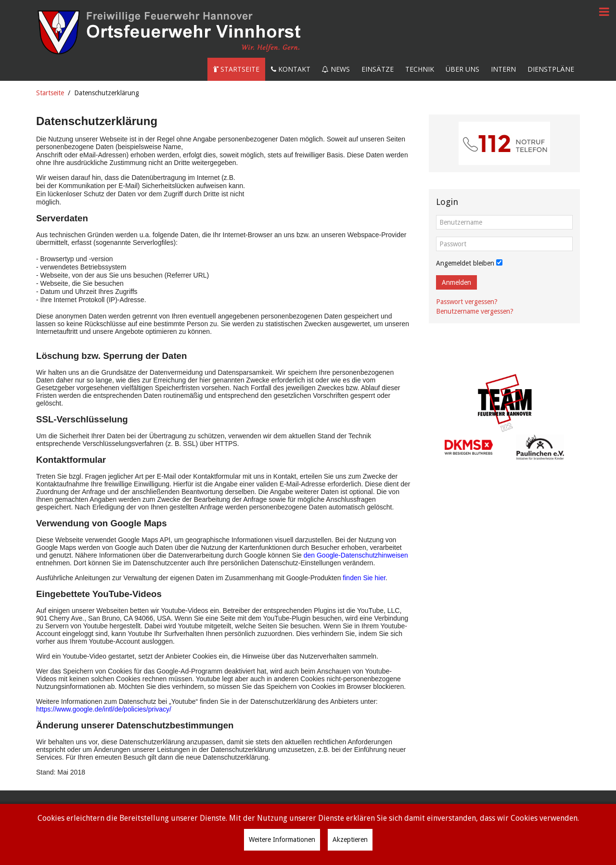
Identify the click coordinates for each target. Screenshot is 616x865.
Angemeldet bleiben (465, 263)
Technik (420, 69)
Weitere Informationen (282, 840)
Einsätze (378, 69)
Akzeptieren (350, 840)
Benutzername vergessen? (475, 311)
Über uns (462, 69)
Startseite (236, 69)
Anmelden (456, 282)
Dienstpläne (551, 69)
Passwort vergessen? (467, 302)
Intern (503, 69)
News (336, 69)
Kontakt (291, 69)
